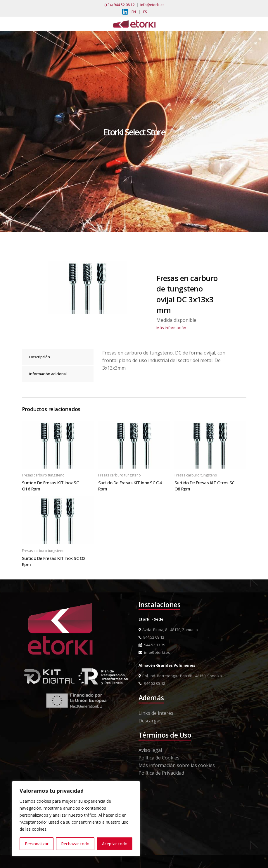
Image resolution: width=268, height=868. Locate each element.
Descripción (40, 357)
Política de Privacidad (161, 773)
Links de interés (156, 713)
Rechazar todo (75, 844)
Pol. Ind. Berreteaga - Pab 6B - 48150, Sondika (180, 676)
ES (145, 12)
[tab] (58, 357)
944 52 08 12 (151, 637)
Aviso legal (150, 750)
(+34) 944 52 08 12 (120, 5)
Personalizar (37, 844)
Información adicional (48, 374)
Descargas (150, 721)
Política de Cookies (159, 758)
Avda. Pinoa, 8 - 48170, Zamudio (168, 630)
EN (134, 12)
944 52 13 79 (152, 645)
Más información (171, 328)
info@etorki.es (152, 5)
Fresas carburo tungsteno (43, 475)
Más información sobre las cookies (177, 765)
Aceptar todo (115, 844)
